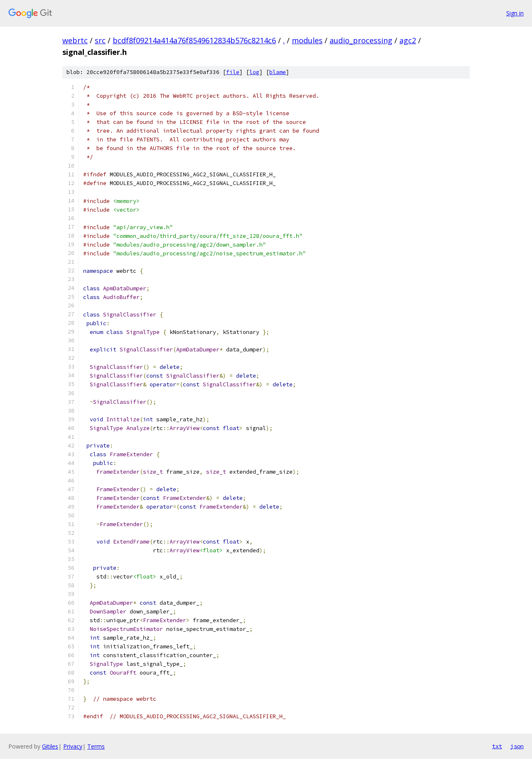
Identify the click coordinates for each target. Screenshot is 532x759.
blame (278, 72)
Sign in (515, 13)
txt (497, 746)
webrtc (75, 40)
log (254, 72)
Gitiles (50, 746)
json (517, 746)
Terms (96, 746)
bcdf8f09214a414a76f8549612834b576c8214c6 (194, 40)
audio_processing (361, 40)
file (233, 72)
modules (307, 40)
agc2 (408, 40)
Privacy (73, 746)
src (100, 40)
